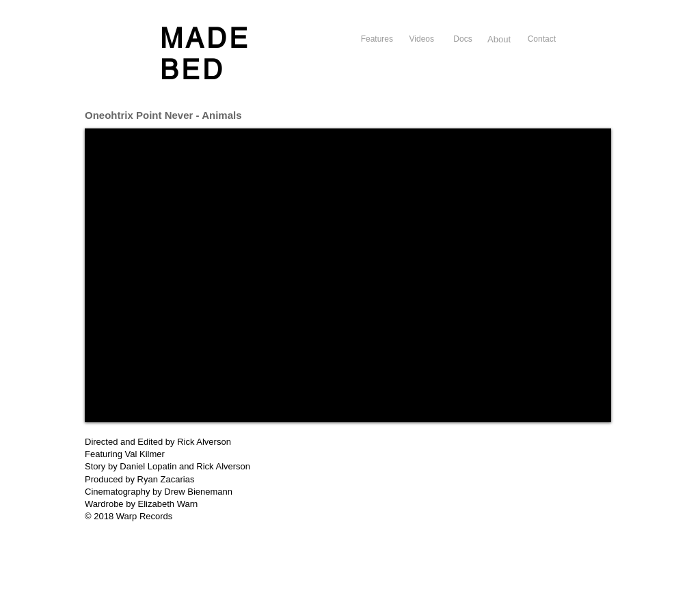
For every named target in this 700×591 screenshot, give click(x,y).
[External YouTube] (348, 275)
